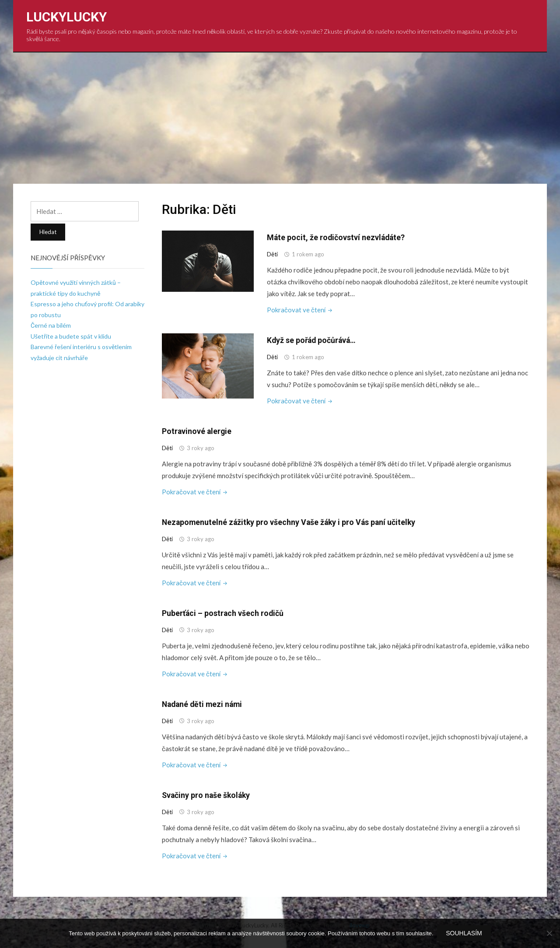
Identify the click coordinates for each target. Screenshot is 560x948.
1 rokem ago (308, 254)
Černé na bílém (51, 325)
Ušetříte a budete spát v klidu (71, 336)
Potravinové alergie (197, 431)
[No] (549, 934)
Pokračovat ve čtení (301, 310)
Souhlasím (464, 934)
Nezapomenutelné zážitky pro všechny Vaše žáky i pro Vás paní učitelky (291, 522)
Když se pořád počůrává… (313, 340)
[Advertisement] (280, 118)
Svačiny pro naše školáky (207, 794)
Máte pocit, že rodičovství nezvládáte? (337, 237)
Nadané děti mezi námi (204, 703)
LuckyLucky (66, 17)
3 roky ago (201, 448)
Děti (272, 254)
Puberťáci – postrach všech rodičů (223, 612)
